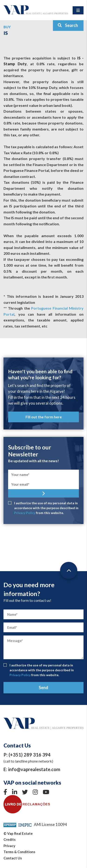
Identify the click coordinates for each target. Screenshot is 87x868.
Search (68, 25)
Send (43, 688)
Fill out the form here (44, 417)
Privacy (9, 846)
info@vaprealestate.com (34, 769)
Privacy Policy (25, 513)
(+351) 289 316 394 (30, 755)
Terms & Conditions (19, 852)
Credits (10, 839)
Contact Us (13, 858)
